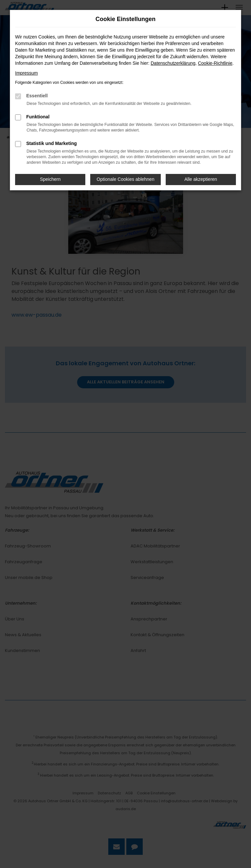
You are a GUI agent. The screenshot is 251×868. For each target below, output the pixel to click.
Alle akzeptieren (201, 179)
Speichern (50, 179)
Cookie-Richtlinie (215, 63)
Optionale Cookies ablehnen (126, 179)
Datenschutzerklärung (173, 63)
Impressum (26, 73)
